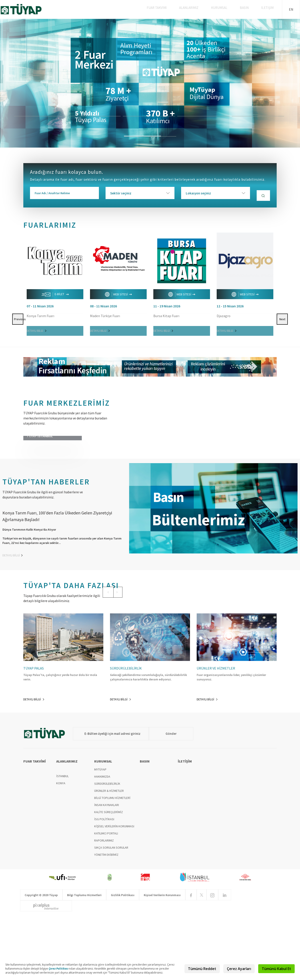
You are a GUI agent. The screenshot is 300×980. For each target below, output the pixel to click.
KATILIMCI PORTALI (106, 893)
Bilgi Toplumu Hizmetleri (84, 955)
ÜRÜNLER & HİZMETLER (109, 850)
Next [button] (283, 273)
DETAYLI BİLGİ (36, 329)
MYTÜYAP (100, 829)
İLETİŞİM (268, 9)
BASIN (247, 9)
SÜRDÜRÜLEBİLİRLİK (107, 843)
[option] (150, 83)
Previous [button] (18, 273)
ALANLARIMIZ (196, 9)
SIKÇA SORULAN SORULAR (111, 907)
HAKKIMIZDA (102, 836)
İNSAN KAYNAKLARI (107, 865)
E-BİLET (55, 293)
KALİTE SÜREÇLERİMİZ (109, 872)
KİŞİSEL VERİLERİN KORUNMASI (114, 886)
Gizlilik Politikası (123, 955)
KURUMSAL (225, 9)
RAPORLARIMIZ (104, 900)
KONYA (61, 843)
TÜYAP (25, 9)
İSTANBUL (62, 836)
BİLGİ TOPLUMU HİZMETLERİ (112, 857)
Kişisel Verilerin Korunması (162, 955)
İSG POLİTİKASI (104, 879)
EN (291, 9)
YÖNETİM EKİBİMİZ (106, 914)
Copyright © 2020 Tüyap (41, 955)
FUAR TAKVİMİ (165, 9)
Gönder (162, 793)
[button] (105, 629)
